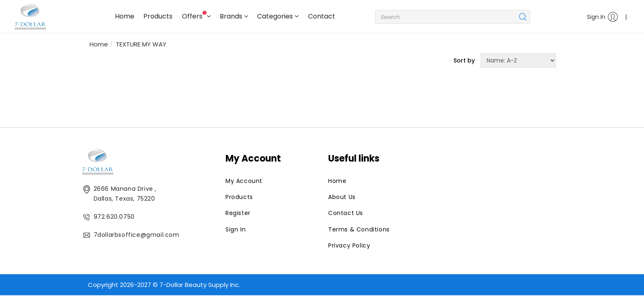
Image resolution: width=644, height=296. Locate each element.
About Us (342, 197)
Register (238, 213)
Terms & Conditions (359, 229)
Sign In (603, 17)
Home (125, 16)
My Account (244, 181)
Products (158, 16)
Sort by (464, 60)
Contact (322, 16)
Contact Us (346, 213)
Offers (196, 16)
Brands (234, 16)
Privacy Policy (349, 245)
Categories (278, 16)
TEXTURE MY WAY (141, 44)
